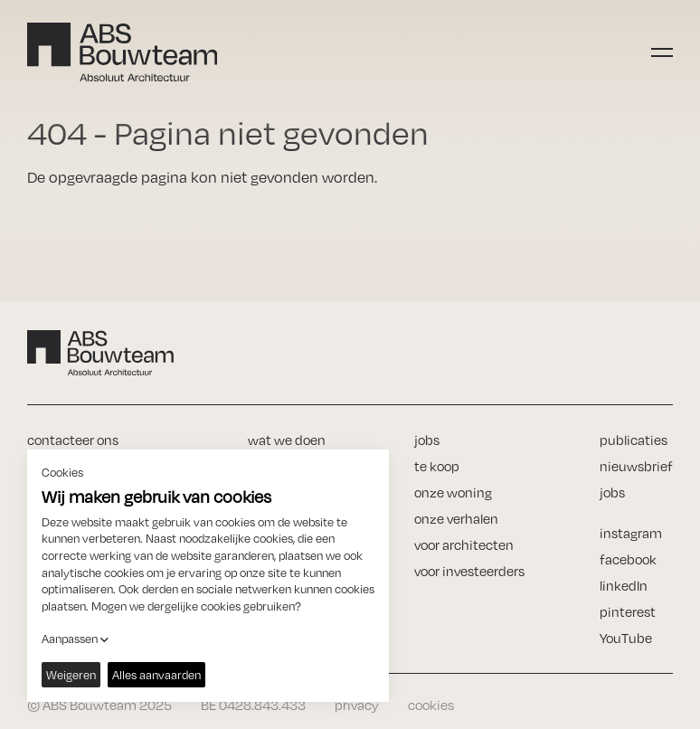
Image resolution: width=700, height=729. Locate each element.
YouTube (626, 638)
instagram (631, 533)
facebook (628, 559)
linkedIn (624, 586)
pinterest (628, 612)
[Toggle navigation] (662, 52)
